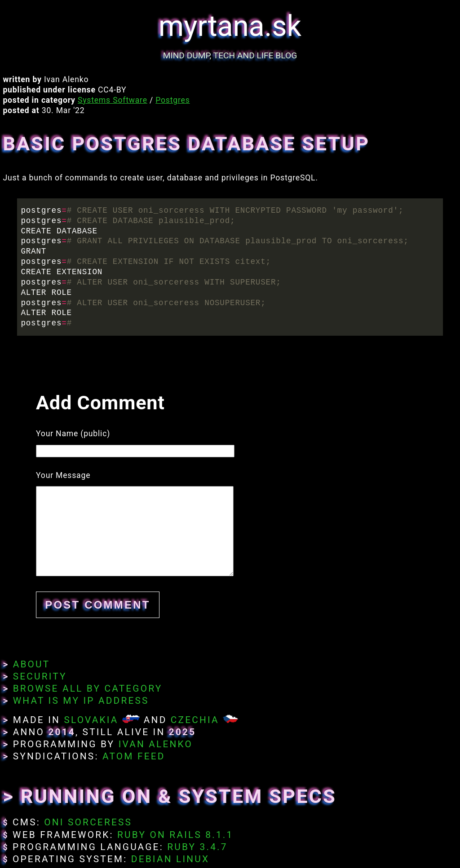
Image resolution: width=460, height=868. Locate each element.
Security (40, 676)
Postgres (172, 100)
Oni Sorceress (88, 822)
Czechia (195, 720)
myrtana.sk (230, 26)
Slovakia (91, 720)
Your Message (63, 475)
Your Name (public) (73, 434)
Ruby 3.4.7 (197, 847)
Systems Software (113, 100)
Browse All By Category (88, 688)
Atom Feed (134, 756)
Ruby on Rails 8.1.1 (175, 835)
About (32, 664)
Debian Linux (170, 859)
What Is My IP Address (81, 701)
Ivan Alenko (156, 744)
